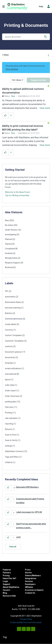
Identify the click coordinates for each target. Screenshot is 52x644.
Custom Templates (13, 335)
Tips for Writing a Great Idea (17, 195)
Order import (11, 391)
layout (8, 380)
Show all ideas (12, 69)
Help (41, 6)
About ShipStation (11, 587)
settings (9, 446)
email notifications (13, 368)
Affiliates (29, 587)
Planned (9, 239)
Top (5, 637)
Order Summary (12, 396)
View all (13, 547)
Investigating (11, 235)
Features (7, 570)
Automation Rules (13, 302)
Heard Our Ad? (9, 578)
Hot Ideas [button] (17, 80)
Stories (28, 573)
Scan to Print (11, 435)
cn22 (18, 537)
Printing (8, 413)
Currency (9, 330)
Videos (28, 575)
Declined (9, 253)
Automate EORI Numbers (27, 487)
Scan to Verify (11, 440)
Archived (9, 267)
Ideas (6, 55)
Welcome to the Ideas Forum (17, 192)
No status (9, 225)
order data (10, 385)
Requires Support (13, 263)
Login (5, 581)
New (13, 96)
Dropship (9, 363)
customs (9, 346)
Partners (7, 573)
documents (10, 357)
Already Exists (11, 258)
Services (29, 581)
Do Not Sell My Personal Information (26, 622)
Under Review (11, 230)
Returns (8, 429)
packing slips (11, 402)
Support (6, 584)
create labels (11, 324)
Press (28, 570)
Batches (9, 313)
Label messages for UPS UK (29, 512)
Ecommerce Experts (34, 590)
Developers (30, 584)
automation (10, 297)
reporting (9, 424)
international (11, 374)
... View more (44, 108)
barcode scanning (13, 308)
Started (8, 244)
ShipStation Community (17, 6)
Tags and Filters (12, 457)
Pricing (6, 575)
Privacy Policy (26, 619)
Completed (10, 249)
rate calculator (11, 418)
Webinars (36, 575)
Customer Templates (14, 341)
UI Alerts (9, 462)
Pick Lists (9, 407)
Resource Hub (9, 596)
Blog (5, 593)
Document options (13, 352)
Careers (7, 590)
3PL (7, 291)
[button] (5, 116)
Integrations (31, 578)
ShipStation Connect (14, 451)
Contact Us (30, 593)
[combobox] (26, 37)
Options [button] (48, 55)
